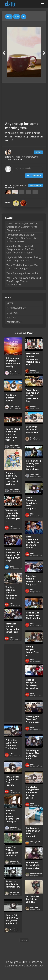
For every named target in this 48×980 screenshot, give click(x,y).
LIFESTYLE (12, 313)
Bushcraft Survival (16, 447)
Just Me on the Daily (16, 187)
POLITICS (11, 317)
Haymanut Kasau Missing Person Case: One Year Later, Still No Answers (22, 238)
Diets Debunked (15, 829)
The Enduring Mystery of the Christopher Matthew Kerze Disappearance (22, 227)
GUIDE (9, 965)
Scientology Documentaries (20, 894)
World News (14, 406)
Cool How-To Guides (17, 931)
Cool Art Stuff (35, 909)
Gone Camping (15, 491)
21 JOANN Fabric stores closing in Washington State (24, 259)
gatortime (34, 907)
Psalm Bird (14, 372)
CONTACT (38, 965)
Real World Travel (36, 695)
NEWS (10, 303)
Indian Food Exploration (39, 626)
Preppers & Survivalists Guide (20, 863)
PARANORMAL (14, 322)
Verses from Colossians (18, 374)
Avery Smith (14, 445)
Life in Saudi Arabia (16, 408)
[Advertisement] (24, 100)
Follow (38, 152)
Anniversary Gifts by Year (39, 844)
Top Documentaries (17, 568)
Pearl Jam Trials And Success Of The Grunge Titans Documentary (24, 281)
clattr (12, 566)
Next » (24, 940)
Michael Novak (16, 861)
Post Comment (34, 175)
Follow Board (36, 185)
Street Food (35, 372)
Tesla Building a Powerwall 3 (22, 273)
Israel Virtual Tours (37, 440)
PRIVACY (18, 965)
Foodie (33, 370)
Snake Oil (14, 827)
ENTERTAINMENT (16, 308)
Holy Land (34, 438)
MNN (32, 514)
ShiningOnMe (36, 842)
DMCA (27, 965)
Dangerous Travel (36, 516)
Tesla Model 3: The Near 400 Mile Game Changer (22, 267)
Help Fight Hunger (37, 805)
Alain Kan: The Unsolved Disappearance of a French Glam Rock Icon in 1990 (21, 249)
